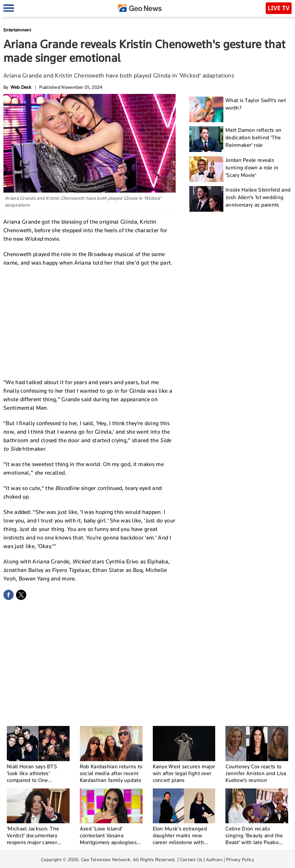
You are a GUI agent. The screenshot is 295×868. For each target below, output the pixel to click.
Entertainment (17, 30)
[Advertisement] (90, 322)
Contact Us (191, 859)
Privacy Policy (240, 859)
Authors (214, 859)
